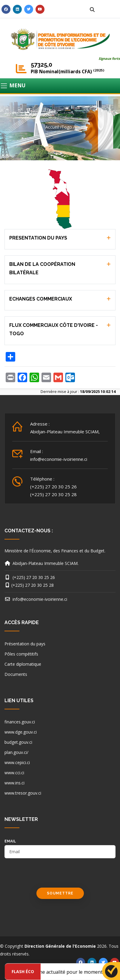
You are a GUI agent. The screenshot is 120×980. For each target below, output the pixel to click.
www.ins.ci (14, 783)
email (10, 841)
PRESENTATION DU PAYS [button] (38, 238)
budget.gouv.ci (18, 742)
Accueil (52, 127)
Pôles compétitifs (21, 654)
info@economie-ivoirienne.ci (59, 459)
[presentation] (50, 876)
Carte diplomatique (23, 664)
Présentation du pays (25, 644)
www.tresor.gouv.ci (23, 793)
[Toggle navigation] (60, 86)
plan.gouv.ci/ (16, 752)
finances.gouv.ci (20, 722)
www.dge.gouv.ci (21, 732)
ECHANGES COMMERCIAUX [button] (41, 299)
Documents (16, 674)
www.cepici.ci (17, 762)
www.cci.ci (14, 773)
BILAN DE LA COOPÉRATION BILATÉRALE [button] (42, 268)
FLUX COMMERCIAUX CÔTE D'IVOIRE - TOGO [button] (54, 329)
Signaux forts (109, 58)
